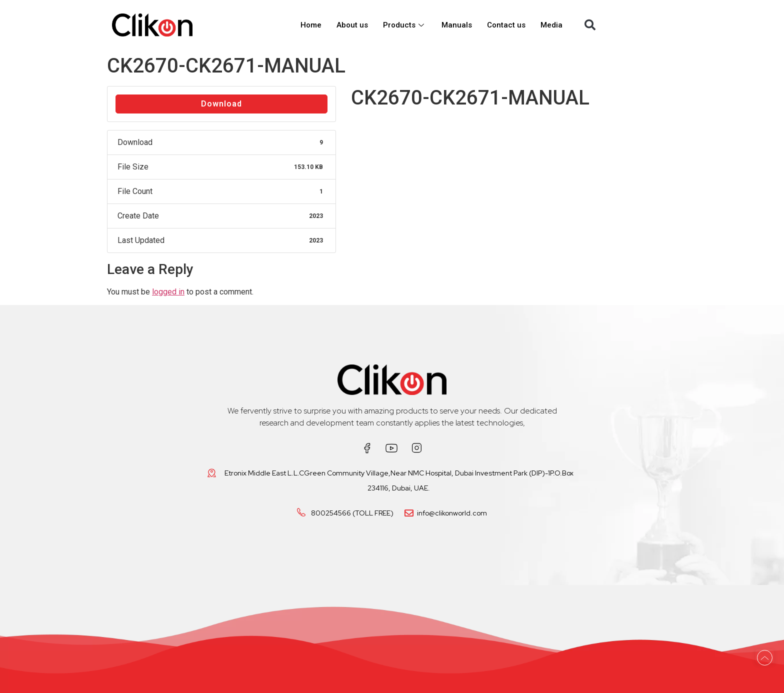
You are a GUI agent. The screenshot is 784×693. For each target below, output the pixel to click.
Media (551, 25)
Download (221, 104)
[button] (590, 25)
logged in (168, 292)
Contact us (506, 25)
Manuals (457, 25)
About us (352, 25)
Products (405, 25)
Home (311, 25)
